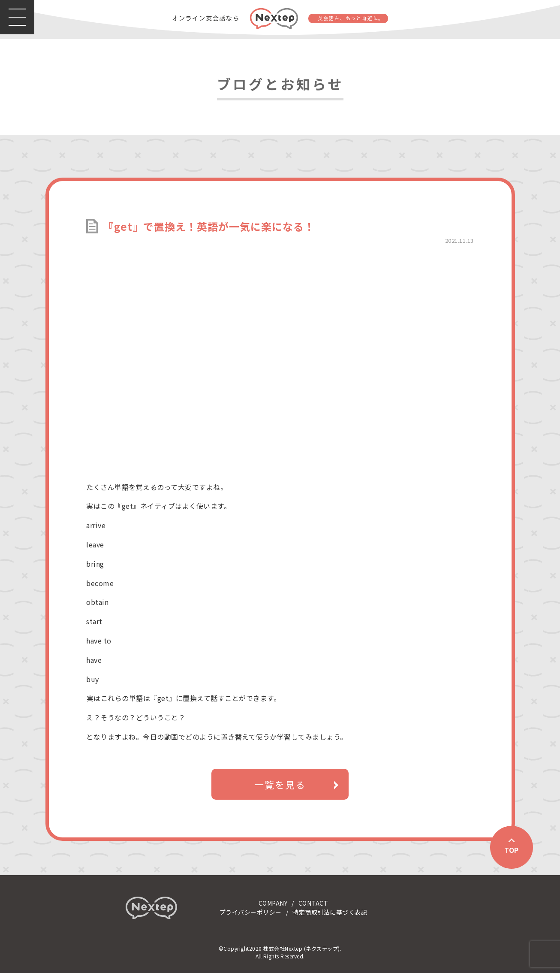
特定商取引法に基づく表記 (330, 912)
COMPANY (273, 903)
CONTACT (313, 903)
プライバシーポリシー (251, 912)
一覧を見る (280, 784)
